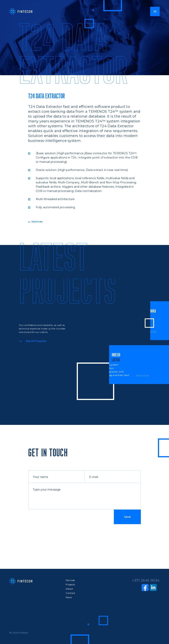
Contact (70, 593)
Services (35, 222)
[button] (155, 11)
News (69, 597)
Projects (70, 584)
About (69, 589)
